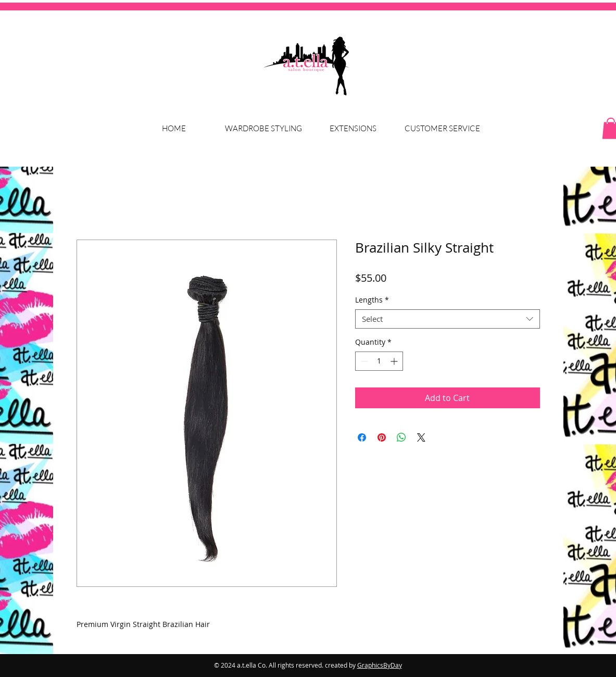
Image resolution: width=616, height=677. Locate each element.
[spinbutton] (379, 361)
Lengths (372, 300)
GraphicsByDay (380, 665)
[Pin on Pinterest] (382, 437)
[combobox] (448, 319)
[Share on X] (421, 437)
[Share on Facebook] (362, 437)
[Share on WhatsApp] (401, 437)
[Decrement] (363, 361)
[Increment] (395, 361)
